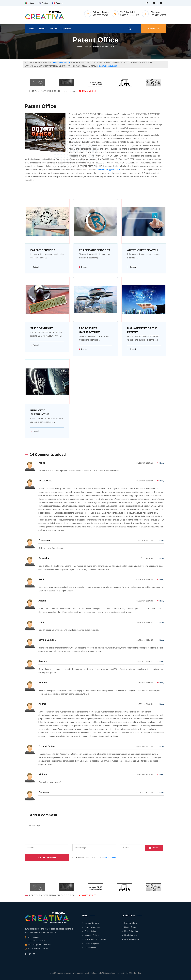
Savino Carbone (47, 640)
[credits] (138, 973)
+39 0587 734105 (88, 91)
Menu (42, 29)
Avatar (154, 848)
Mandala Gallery (92, 935)
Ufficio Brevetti (131, 935)
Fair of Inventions (92, 927)
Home (31, 29)
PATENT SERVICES (43, 250)
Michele (43, 683)
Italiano (29, 3)
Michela (43, 774)
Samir (42, 579)
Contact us (154, 29)
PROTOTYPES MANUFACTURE (89, 330)
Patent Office (108, 46)
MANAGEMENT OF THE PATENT (142, 330)
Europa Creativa (92, 46)
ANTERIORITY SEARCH (142, 250)
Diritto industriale (132, 939)
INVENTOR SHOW (61, 62)
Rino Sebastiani (131, 931)
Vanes (42, 463)
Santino (43, 661)
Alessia (42, 601)
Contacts (66, 29)
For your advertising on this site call (53, 91)
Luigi (41, 622)
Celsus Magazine (92, 943)
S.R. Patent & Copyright (95, 939)
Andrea (42, 704)
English (43, 3)
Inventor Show (131, 923)
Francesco (44, 540)
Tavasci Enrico (47, 746)
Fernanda (44, 792)
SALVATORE (45, 481)
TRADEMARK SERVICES (94, 250)
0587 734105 (127, 973)
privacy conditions (109, 857)
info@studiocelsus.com (107, 66)
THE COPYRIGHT (42, 328)
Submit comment (47, 858)
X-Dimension (90, 948)
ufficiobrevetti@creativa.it (109, 170)
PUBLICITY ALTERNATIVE (40, 412)
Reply (160, 463)
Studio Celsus (130, 927)
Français (57, 3)
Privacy (53, 29)
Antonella (44, 558)
